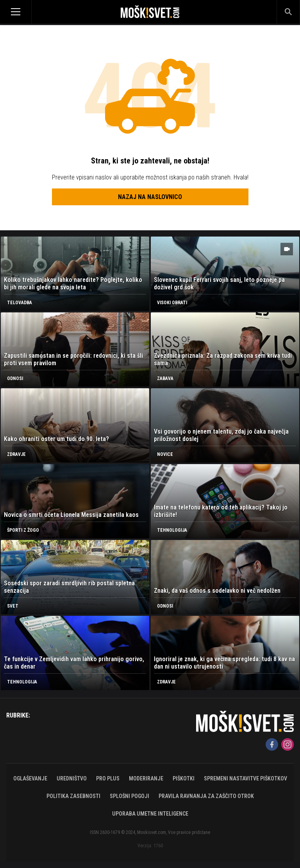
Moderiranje (146, 778)
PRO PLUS (108, 778)
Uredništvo (72, 778)
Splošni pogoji (129, 796)
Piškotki (184, 778)
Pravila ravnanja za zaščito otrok (206, 796)
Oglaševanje (30, 778)
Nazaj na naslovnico (150, 197)
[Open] (37, 12)
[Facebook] (272, 744)
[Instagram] (287, 744)
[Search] (288, 12)
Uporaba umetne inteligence (150, 814)
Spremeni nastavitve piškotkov (246, 778)
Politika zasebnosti (73, 796)
